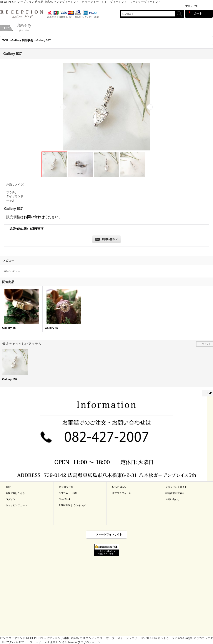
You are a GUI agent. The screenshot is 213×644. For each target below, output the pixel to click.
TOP (210, 393)
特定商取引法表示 (175, 493)
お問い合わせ (34, 217)
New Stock (65, 499)
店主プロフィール (122, 493)
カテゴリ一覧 (66, 487)
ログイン (10, 499)
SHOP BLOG (119, 487)
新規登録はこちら (15, 493)
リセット (206, 344)
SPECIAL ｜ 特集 (68, 493)
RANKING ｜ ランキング (72, 505)
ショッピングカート (16, 505)
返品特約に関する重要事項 (27, 229)
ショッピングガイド (176, 487)
